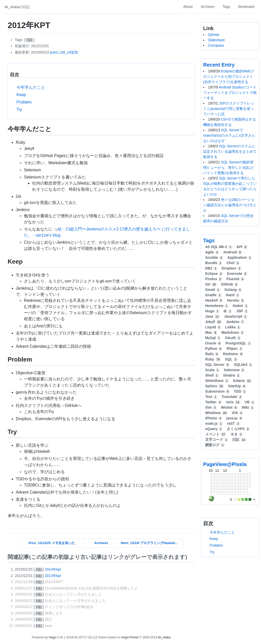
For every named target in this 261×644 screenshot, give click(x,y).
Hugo (52, 637)
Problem (24, 102)
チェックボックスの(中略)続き (69, 607)
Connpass (216, 45)
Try (19, 110)
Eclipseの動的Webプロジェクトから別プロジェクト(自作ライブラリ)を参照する (229, 76)
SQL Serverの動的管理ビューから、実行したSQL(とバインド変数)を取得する (229, 168)
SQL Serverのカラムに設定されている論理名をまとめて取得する (230, 151)
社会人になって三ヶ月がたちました (73, 594)
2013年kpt (53, 576)
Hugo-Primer (130, 637)
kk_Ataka (164, 637)
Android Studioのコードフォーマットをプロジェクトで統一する (230, 93)
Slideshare (216, 40)
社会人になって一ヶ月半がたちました (75, 601)
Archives (101, 543)
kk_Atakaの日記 (17, 7)
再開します (54, 613)
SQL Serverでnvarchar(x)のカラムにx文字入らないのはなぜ (229, 135)
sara (48, 626)
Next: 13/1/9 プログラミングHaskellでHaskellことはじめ (152, 543)
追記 (48, 619)
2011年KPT (54, 582)
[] (29, 40)
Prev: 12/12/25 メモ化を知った (52, 543)
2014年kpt (53, 569)
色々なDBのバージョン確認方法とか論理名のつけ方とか (230, 205)
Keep (21, 95)
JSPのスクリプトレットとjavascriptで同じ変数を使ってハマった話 (229, 109)
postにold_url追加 (64, 52)
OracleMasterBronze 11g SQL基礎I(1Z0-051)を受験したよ (91, 588)
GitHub (214, 35)
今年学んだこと (31, 87)
